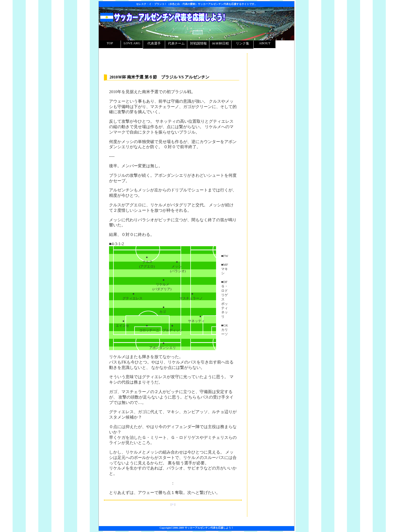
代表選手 (154, 43)
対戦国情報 (198, 43)
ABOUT (265, 43)
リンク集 (243, 43)
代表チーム (176, 43)
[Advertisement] (271, 69)
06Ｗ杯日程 (221, 43)
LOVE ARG (132, 43)
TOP (110, 43)
